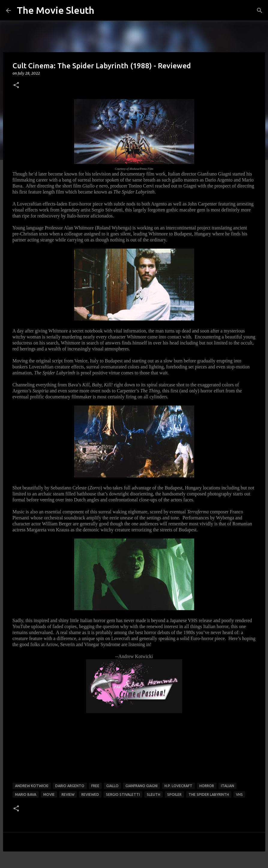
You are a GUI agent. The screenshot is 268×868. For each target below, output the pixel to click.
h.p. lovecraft (178, 786)
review (68, 794)
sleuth (154, 794)
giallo (112, 786)
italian (227, 786)
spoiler (174, 794)
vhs (239, 794)
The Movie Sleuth (56, 10)
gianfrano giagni (142, 786)
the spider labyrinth (209, 794)
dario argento (70, 786)
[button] (16, 86)
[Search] (260, 10)
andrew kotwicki (32, 786)
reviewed (90, 794)
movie (49, 794)
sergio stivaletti (123, 794)
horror (207, 786)
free (95, 786)
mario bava (26, 794)
